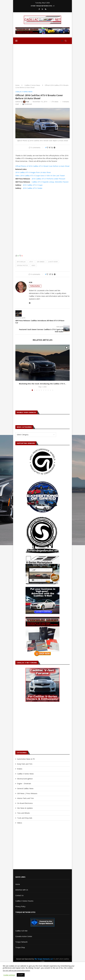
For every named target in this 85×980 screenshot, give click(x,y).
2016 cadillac (21, 262)
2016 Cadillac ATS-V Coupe (33, 185)
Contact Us (19, 895)
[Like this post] (48, 148)
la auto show (53, 262)
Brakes (20, 769)
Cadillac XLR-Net (21, 931)
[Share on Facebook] (50, 148)
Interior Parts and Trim (25, 798)
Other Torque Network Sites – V (42, 6)
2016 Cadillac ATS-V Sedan (33, 188)
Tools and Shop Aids (25, 818)
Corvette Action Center (24, 936)
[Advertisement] (42, 63)
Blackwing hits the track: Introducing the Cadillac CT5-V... (43, 384)
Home (17, 85)
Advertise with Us (22, 890)
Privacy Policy (20, 906)
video (33, 265)
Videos (20, 823)
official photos (22, 265)
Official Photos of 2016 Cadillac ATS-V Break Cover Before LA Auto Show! (42, 166)
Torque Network (21, 942)
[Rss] (46, 9)
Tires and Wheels (23, 813)
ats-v (31, 262)
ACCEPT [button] (21, 975)
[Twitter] (42, 9)
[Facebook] (39, 9)
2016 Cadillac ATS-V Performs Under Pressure (48, 179)
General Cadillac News (25, 788)
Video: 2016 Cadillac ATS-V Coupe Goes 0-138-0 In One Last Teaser (40, 176)
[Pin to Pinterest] (54, 148)
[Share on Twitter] (52, 148)
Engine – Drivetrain (24, 784)
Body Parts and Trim (25, 764)
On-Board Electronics (25, 803)
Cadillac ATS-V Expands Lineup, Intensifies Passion (50, 182)
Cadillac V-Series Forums (24, 901)
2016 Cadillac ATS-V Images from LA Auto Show (33, 172)
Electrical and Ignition (25, 779)
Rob (31, 282)
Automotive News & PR (26, 759)
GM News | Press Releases (27, 793)
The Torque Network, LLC (44, 959)
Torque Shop (20, 947)
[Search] (66, 41)
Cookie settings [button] (9, 975)
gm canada (41, 262)
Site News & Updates (25, 808)
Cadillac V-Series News (32, 85)
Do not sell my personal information (16, 970)
